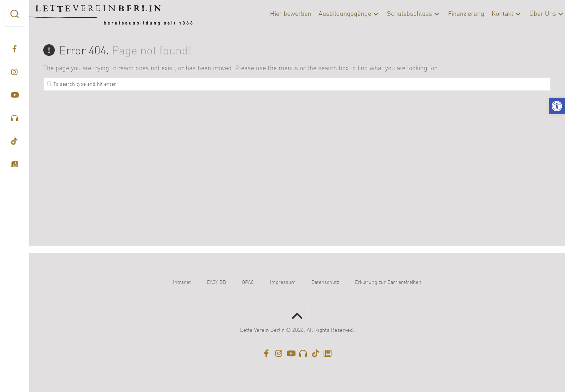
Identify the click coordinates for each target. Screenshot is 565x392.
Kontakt (488, 14)
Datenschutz (325, 282)
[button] (557, 106)
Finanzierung (452, 14)
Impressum (283, 282)
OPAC (248, 282)
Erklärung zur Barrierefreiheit (388, 282)
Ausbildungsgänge (331, 14)
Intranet (182, 282)
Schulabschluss (395, 14)
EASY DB (216, 282)
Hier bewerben (277, 14)
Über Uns (529, 14)
